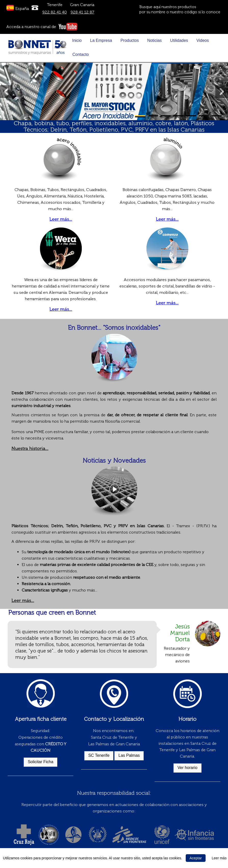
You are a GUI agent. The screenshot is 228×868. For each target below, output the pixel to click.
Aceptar (196, 858)
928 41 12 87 (82, 12)
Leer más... (61, 219)
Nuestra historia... (30, 448)
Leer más (219, 858)
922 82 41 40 (55, 12)
